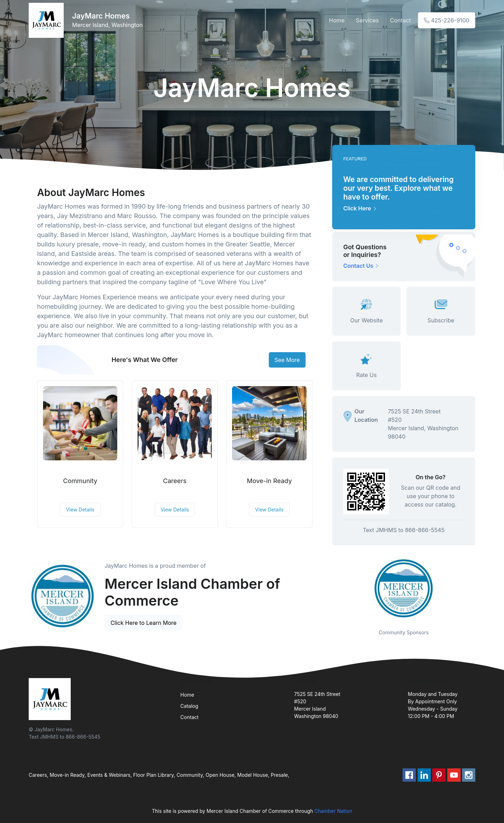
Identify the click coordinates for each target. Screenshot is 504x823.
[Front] (48, 20)
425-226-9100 (447, 20)
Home (337, 20)
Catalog (189, 706)
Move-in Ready (269, 481)
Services (367, 20)
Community (80, 481)
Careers (175, 481)
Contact (400, 20)
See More (287, 360)
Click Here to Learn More (144, 623)
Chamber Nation (333, 811)
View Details (80, 510)
